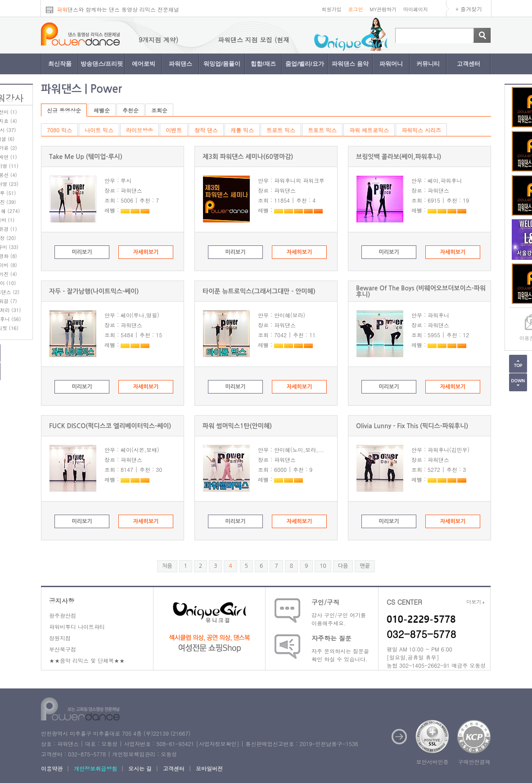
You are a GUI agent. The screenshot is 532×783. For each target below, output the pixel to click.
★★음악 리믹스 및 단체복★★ (87, 660)
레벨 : (126, 210)
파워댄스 (180, 64)
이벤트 (174, 130)
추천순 (131, 110)
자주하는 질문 (331, 638)
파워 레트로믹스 (369, 130)
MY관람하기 (383, 9)
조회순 (159, 110)
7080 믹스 (59, 130)
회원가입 (331, 9)
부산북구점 (63, 649)
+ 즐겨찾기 (469, 9)
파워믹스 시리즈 (421, 130)
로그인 (355, 9)
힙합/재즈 (263, 64)
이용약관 (52, 768)
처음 (167, 566)
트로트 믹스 (281, 130)
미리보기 (82, 252)
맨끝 (365, 566)
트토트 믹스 (322, 130)
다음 (343, 566)
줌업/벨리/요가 (304, 64)
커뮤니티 (428, 64)
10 (323, 566)
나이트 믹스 (99, 130)
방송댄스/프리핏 (102, 64)
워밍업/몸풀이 (222, 64)
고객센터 (469, 64)
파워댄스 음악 (350, 64)
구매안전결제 (474, 762)
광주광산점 (63, 615)
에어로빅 (144, 64)
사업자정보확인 (217, 744)
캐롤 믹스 (242, 130)
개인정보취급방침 (95, 768)
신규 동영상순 (64, 110)
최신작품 (60, 64)
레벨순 (102, 110)
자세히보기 (146, 252)
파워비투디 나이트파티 (77, 627)
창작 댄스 (206, 130)
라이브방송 (140, 130)
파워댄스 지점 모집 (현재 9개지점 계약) (289, 40)
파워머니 (391, 64)
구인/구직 (325, 602)
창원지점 (60, 638)
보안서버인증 (433, 762)
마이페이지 (416, 9)
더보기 (475, 602)
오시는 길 (140, 768)
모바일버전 (209, 768)
